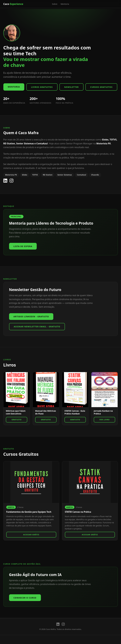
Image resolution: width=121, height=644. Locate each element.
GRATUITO (17, 420)
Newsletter (71, 87)
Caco (13, 4)
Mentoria (65, 4)
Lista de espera (23, 246)
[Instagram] (11, 181)
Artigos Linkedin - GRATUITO (31, 316)
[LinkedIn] (5, 181)
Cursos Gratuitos (101, 87)
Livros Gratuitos (42, 87)
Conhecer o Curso (25, 598)
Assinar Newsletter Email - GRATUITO (37, 327)
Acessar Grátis (31, 535)
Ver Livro (104, 420)
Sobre (55, 4)
